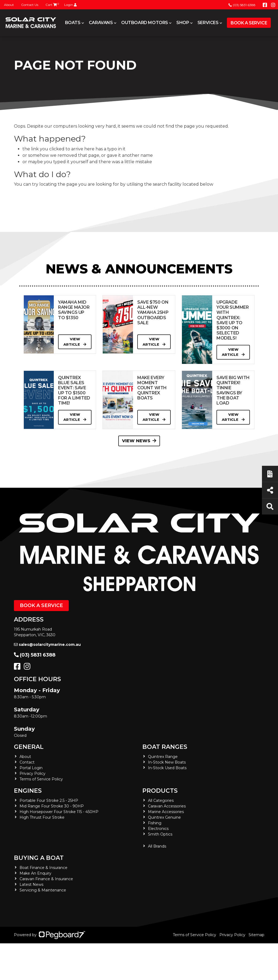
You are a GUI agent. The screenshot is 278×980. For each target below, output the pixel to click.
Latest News (31, 884)
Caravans (101, 23)
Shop (183, 23)
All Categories (161, 800)
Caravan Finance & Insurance (46, 879)
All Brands (157, 846)
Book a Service (249, 23)
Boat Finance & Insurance (43, 868)
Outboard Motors (145, 23)
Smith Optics (160, 834)
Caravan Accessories (167, 806)
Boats (73, 23)
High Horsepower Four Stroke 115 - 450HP (59, 812)
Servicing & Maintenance (43, 890)
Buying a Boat (39, 858)
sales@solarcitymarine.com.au (47, 645)
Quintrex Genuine (164, 817)
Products (160, 791)
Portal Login (31, 768)
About (9, 5)
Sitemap (256, 935)
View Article (75, 342)
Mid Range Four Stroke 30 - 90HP (52, 806)
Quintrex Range (163, 757)
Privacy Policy (33, 773)
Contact (27, 762)
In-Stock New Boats (167, 762)
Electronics (158, 829)
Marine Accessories (166, 812)
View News (139, 441)
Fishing (155, 823)
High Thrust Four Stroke (42, 817)
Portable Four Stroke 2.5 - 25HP (49, 800)
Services (208, 23)
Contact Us (30, 5)
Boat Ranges (165, 747)
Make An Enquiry (35, 873)
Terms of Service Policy (41, 779)
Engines (28, 791)
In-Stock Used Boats (167, 768)
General (29, 747)
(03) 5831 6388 (242, 5)
